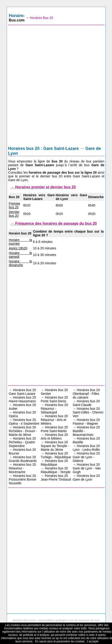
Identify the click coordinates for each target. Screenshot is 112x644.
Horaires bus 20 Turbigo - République (56, 455)
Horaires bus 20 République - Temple (56, 470)
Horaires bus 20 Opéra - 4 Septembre (24, 422)
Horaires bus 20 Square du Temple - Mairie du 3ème (55, 446)
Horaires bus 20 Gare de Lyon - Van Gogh (87, 468)
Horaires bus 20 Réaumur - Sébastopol (54, 409)
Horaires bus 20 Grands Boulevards (23, 459)
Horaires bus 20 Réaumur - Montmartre (22, 468)
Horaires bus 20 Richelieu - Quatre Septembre (22, 442)
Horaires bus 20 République (54, 463)
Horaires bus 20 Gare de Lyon (86, 478)
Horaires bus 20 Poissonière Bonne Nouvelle (23, 479)
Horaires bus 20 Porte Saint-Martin (54, 429)
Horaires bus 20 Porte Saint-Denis (54, 399)
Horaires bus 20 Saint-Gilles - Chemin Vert (88, 412)
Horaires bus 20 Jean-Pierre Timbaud (56, 478)
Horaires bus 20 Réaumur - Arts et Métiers (54, 420)
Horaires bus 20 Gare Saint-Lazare (22, 392)
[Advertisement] (56, 87)
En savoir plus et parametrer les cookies (60, 641)
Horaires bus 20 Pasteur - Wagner (86, 422)
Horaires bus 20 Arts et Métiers (54, 437)
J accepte (92, 641)
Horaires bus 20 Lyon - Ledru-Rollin (86, 448)
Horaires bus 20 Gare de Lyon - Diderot (86, 457)
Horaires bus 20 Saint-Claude (86, 403)
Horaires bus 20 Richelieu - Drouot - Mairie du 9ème (23, 431)
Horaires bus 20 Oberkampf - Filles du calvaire (86, 394)
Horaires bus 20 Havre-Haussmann (22, 399)
